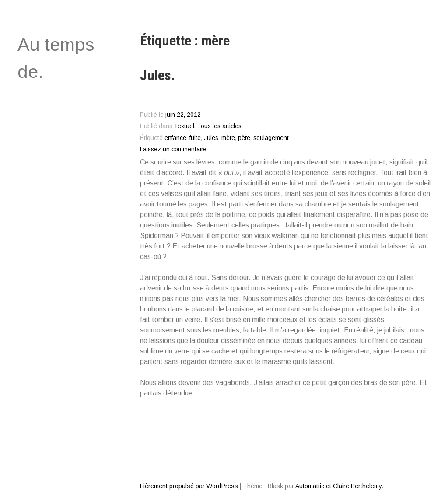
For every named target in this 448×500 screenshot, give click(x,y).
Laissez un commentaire (173, 149)
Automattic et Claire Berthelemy (338, 486)
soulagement (271, 138)
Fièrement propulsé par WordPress (189, 486)
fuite (195, 138)
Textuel (184, 126)
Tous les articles (219, 126)
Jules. (157, 75)
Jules (211, 138)
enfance (175, 138)
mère (228, 138)
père (244, 138)
